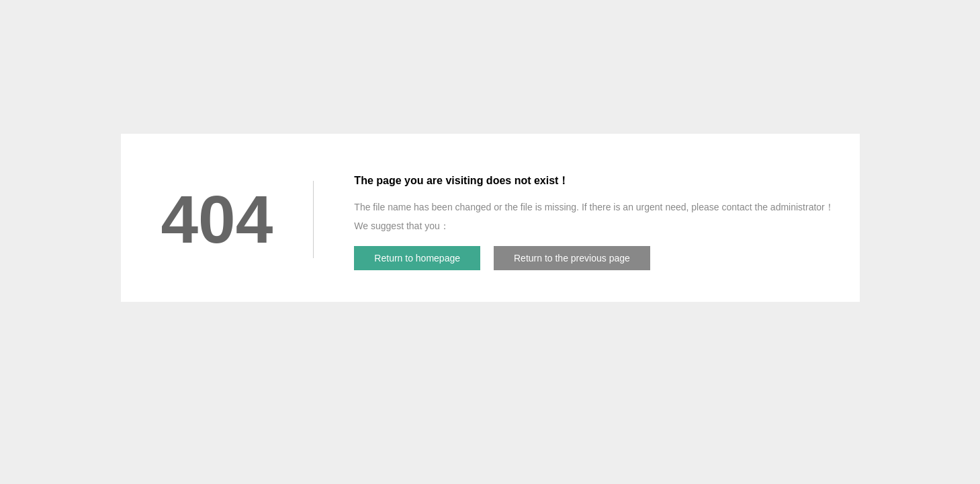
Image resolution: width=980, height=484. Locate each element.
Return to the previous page (572, 258)
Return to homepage (417, 258)
